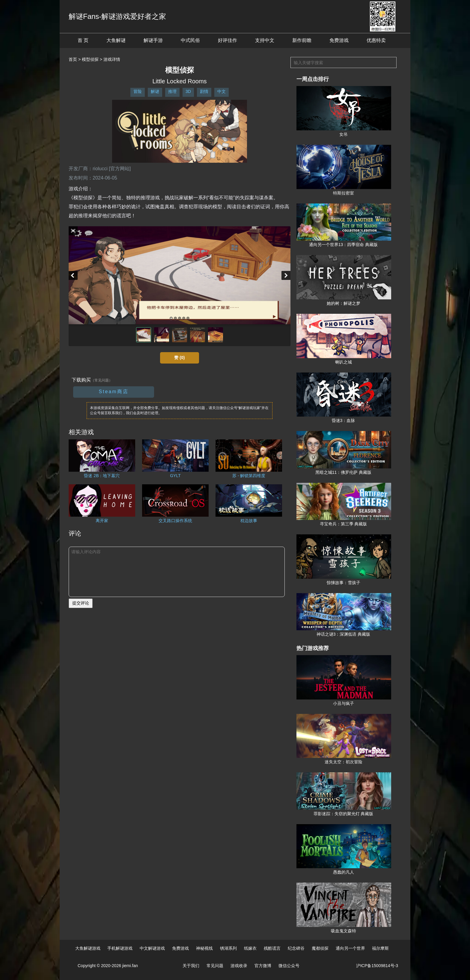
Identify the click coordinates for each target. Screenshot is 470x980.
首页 (73, 59)
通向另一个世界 (350, 948)
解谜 (155, 91)
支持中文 (265, 40)
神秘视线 (204, 948)
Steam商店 (113, 392)
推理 (172, 91)
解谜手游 (153, 40)
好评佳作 (228, 40)
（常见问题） (102, 380)
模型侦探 (90, 59)
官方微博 (263, 966)
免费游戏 (339, 40)
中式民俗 (190, 40)
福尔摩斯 (380, 948)
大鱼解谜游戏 (88, 948)
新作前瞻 (302, 40)
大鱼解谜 (116, 40)
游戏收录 (239, 966)
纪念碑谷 (296, 948)
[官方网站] (120, 169)
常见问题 (215, 966)
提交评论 (81, 603)
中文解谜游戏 (152, 948)
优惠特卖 (376, 40)
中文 (222, 91)
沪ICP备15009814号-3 (377, 966)
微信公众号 (289, 966)
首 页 (83, 40)
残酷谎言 (272, 948)
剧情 (204, 91)
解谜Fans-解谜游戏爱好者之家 (117, 16)
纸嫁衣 (250, 948)
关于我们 (191, 966)
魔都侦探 (320, 948)
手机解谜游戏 (120, 948)
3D (188, 91)
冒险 (138, 91)
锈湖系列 (228, 948)
